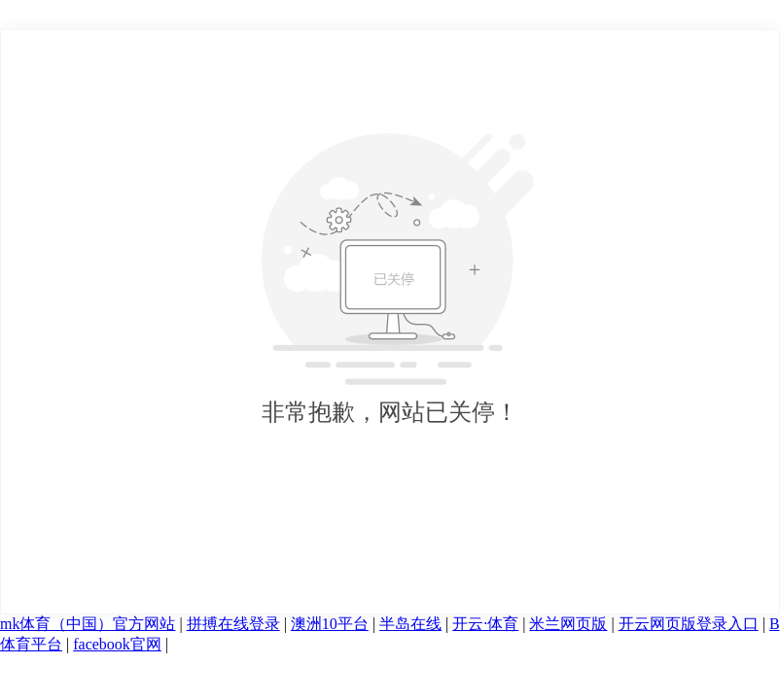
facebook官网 (117, 644)
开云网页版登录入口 (689, 624)
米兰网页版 (568, 624)
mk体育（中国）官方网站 (88, 624)
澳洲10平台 (330, 624)
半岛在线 (410, 624)
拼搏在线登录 (233, 624)
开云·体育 (485, 624)
